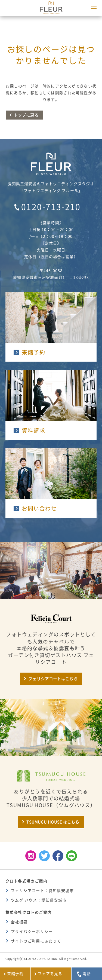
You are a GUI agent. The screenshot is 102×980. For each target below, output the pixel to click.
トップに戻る (26, 115)
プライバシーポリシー (32, 932)
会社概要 (19, 922)
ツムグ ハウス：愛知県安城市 (39, 900)
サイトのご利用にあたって (36, 941)
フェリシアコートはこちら (53, 679)
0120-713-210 (51, 207)
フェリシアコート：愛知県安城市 (42, 891)
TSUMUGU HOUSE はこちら (53, 822)
